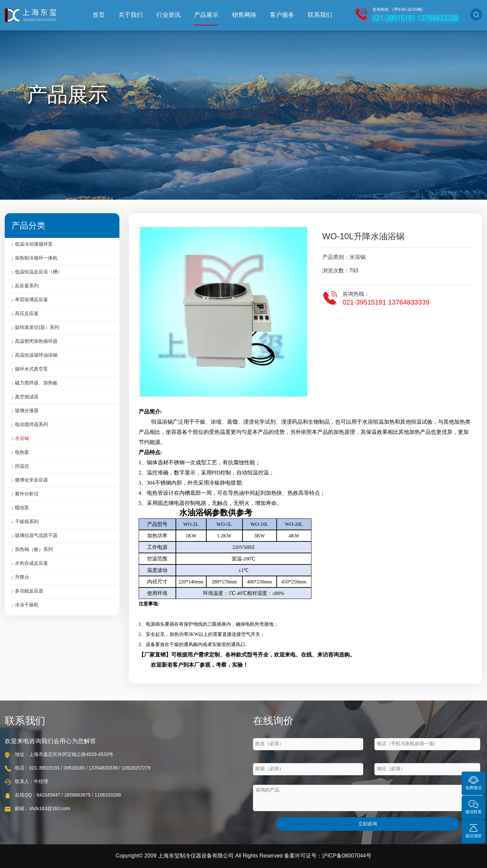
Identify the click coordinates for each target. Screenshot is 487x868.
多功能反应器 (29, 591)
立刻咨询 (368, 824)
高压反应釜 (27, 314)
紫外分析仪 (27, 494)
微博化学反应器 (31, 480)
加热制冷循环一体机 (36, 258)
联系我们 (320, 15)
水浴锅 (22, 439)
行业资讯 (168, 15)
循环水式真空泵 (31, 369)
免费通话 (473, 783)
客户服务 (282, 15)
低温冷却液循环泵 (34, 244)
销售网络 (244, 15)
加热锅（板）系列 (34, 550)
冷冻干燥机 (27, 605)
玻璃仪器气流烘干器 (36, 536)
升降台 (22, 577)
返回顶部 (473, 831)
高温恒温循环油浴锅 (36, 355)
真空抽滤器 (27, 397)
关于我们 (131, 15)
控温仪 (22, 466)
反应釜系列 (27, 286)
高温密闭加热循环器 (36, 342)
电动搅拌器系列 (31, 425)
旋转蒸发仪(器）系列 (37, 328)
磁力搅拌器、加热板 (36, 383)
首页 (99, 15)
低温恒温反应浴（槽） (39, 272)
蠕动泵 (22, 508)
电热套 (22, 453)
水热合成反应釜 (31, 564)
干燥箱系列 (27, 522)
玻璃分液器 (27, 411)
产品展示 (206, 15)
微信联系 (473, 807)
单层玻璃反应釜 (31, 300)
